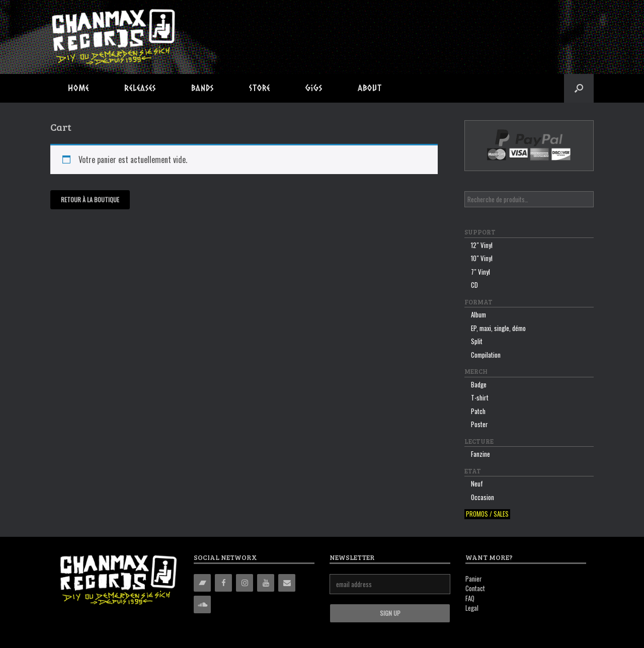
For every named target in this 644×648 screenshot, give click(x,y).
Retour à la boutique (90, 199)
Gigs (314, 88)
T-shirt (480, 397)
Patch (478, 411)
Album (478, 314)
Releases (140, 88)
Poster (479, 424)
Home (78, 88)
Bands (203, 88)
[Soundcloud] (202, 604)
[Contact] (287, 583)
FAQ (470, 598)
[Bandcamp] (202, 583)
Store (260, 88)
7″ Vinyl (480, 272)
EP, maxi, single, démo (498, 328)
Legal (472, 608)
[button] (579, 88)
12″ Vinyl (482, 245)
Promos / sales (487, 514)
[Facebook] (223, 583)
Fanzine (480, 454)
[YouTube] (266, 583)
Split (477, 341)
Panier (474, 579)
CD (474, 285)
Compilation (486, 355)
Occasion (482, 497)
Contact (475, 588)
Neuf (477, 483)
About (370, 88)
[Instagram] (245, 583)
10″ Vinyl (482, 258)
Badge (479, 384)
